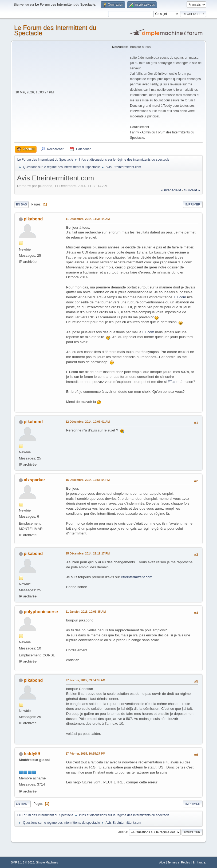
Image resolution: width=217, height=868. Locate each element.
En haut (23, 804)
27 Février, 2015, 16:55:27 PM (86, 754)
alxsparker (34, 480)
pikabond (33, 219)
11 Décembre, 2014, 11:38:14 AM (88, 219)
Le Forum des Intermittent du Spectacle (55, 30)
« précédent (171, 190)
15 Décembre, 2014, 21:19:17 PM (88, 553)
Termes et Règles (179, 862)
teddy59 (32, 754)
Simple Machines (47, 862)
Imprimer (193, 204)
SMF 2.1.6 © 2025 (23, 862)
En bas (21, 204)
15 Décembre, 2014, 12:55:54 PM (88, 480)
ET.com (180, 297)
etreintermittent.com (137, 577)
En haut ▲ (200, 862)
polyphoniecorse (41, 612)
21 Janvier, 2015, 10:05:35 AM (86, 612)
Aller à (123, 832)
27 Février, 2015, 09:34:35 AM (86, 680)
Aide (162, 862)
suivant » (192, 190)
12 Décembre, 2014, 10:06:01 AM (88, 422)
